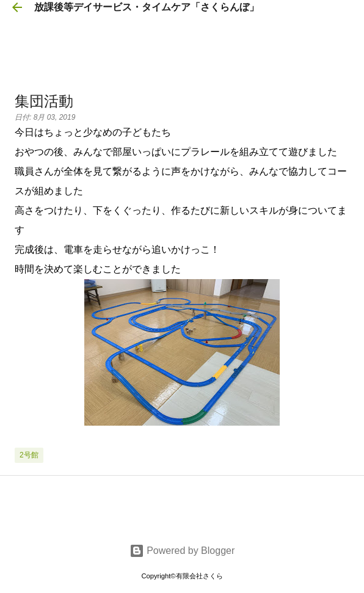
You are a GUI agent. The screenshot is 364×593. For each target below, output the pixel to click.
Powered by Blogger (182, 551)
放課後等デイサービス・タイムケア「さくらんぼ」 (147, 7)
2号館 (29, 455)
